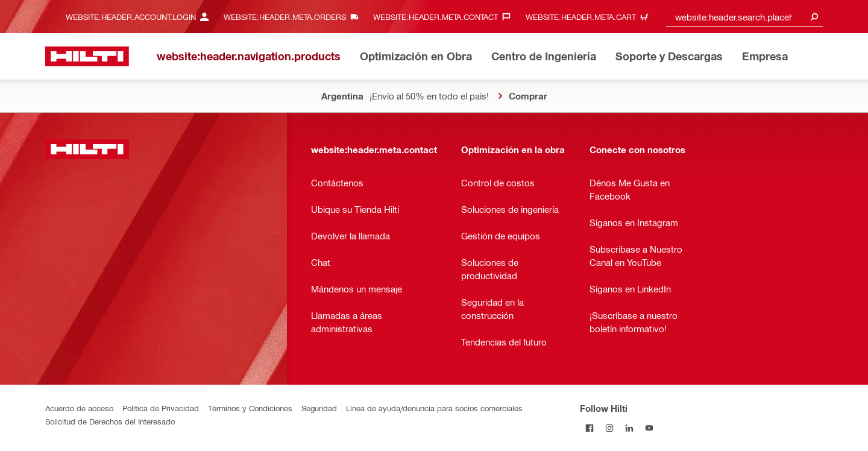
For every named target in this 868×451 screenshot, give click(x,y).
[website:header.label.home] (87, 56)
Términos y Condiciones (250, 408)
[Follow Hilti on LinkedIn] (630, 428)
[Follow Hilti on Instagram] (610, 428)
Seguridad (319, 408)
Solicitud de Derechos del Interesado (110, 421)
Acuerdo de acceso (79, 408)
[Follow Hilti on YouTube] (649, 428)
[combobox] (744, 17)
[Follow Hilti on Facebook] (590, 428)
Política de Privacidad (161, 408)
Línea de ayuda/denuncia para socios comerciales (434, 408)
